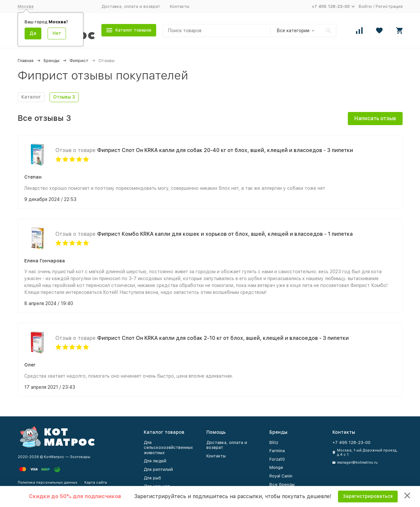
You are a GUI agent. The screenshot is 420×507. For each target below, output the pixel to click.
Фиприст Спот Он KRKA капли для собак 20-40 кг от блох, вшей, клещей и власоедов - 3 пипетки (225, 150)
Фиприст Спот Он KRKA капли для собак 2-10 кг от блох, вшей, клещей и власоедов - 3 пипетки (223, 338)
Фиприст (79, 61)
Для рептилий (158, 469)
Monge (276, 467)
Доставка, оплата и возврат (131, 6)
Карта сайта (96, 483)
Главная (26, 61)
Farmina (277, 451)
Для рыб (152, 478)
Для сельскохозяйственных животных (168, 448)
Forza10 (277, 459)
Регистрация (389, 6)
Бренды (52, 61)
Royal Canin (281, 476)
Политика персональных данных (48, 483)
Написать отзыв (375, 118)
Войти (365, 6)
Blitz (274, 442)
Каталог (31, 97)
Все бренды (282, 485)
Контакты (180, 6)
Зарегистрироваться (368, 496)
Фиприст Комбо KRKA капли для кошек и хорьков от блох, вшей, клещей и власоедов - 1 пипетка (225, 234)
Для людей (155, 461)
